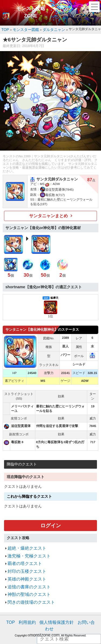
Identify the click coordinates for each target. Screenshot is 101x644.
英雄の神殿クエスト (23, 570)
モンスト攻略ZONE (31, 12)
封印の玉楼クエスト (23, 564)
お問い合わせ (79, 609)
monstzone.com (45, 615)
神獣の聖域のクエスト (25, 584)
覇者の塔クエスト (22, 558)
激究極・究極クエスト (25, 551)
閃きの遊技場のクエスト (27, 590)
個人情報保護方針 (51, 609)
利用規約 (26, 609)
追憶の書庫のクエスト (25, 577)
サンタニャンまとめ (49, 214)
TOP (12, 609)
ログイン (51, 523)
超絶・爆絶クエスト (23, 544)
